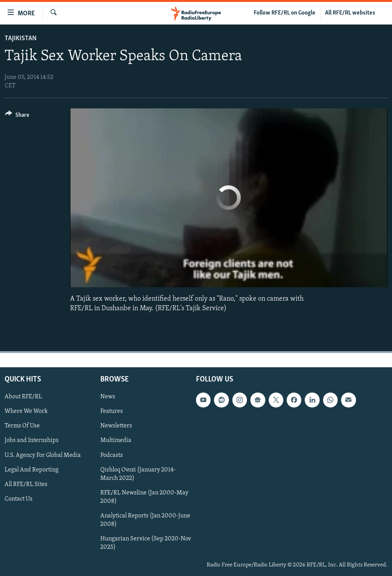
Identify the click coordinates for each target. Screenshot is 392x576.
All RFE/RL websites (350, 13)
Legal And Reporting (32, 470)
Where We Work (26, 411)
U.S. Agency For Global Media (43, 455)
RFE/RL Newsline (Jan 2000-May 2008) (144, 497)
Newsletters (116, 426)
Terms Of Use (22, 426)
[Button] (17, 116)
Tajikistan (21, 38)
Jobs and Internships (32, 440)
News (108, 397)
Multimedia (116, 440)
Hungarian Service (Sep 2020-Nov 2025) (146, 543)
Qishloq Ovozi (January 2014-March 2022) (138, 474)
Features (112, 411)
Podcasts (112, 455)
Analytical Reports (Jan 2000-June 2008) (145, 520)
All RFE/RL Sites (26, 484)
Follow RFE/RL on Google (285, 13)
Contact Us (19, 499)
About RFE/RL (23, 397)
